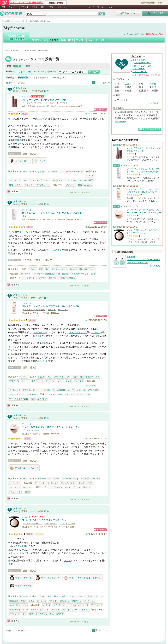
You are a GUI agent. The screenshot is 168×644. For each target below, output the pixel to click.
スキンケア (39, 332)
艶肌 (52, 614)
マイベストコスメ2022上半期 (77, 394)
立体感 (69, 381)
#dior (60, 394)
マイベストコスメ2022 (19, 399)
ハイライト (28, 487)
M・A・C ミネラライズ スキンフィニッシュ (44, 520)
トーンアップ (29, 278)
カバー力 (96, 332)
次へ (105, 83)
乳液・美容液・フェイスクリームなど (72, 274)
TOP (4, 7)
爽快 (80, 185)
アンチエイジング (59, 269)
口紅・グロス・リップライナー (36, 180)
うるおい (41, 171)
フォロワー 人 (140, 72)
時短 (33, 399)
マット (23, 232)
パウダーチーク (51, 523)
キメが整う (42, 278)
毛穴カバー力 (37, 381)
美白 (47, 269)
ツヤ (62, 171)
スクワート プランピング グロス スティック (44, 100)
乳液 (25, 216)
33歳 (127, 84)
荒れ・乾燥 (52, 171)
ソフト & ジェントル (48, 578)
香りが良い (54, 278)
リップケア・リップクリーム (35, 103)
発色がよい (77, 601)
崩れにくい (43, 361)
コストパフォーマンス (19, 605)
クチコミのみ (38, 72)
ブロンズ (77, 487)
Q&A (42, 7)
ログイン (162, 3)
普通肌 (153, 84)
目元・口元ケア (16, 185)
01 (55, 394)
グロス (38, 119)
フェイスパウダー (68, 483)
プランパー (71, 185)
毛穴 (10, 232)
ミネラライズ (41, 614)
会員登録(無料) (148, 3)
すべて (24, 72)
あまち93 (36, 59)
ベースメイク (55, 250)
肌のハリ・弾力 (76, 269)
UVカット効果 (78, 377)
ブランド (25, 7)
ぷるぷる (88, 185)
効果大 (72, 278)
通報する (14, 191)
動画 (63, 40)
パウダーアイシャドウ (32, 523)
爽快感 (18, 140)
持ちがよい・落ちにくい (59, 601)
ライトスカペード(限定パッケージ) (82, 578)
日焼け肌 (87, 487)
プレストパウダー (30, 430)
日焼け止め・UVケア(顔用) (34, 310)
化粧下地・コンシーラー (33, 390)
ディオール (27, 210)
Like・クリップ (96, 40)
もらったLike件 (142, 63)
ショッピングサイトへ (100, 109)
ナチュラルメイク (45, 479)
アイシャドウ (97, 605)
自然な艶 (60, 614)
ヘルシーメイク (16, 492)
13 (45, 91)
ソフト (67, 560)
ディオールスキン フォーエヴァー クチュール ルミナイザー (52, 427)
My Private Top (156, 34)
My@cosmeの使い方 (133, 34)
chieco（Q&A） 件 (142, 66)
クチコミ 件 (139, 60)
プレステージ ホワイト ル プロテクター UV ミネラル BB (50, 306)
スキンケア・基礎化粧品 (83, 180)
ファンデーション (17, 394)
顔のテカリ (90, 269)
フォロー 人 (139, 69)
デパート (23, 171)
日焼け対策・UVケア (65, 390)
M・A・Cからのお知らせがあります (37, 97)
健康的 (28, 492)
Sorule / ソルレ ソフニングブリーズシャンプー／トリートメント (144, 260)
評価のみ (52, 72)
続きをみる (120, 121)
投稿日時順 (23, 78)
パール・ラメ (15, 483)
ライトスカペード (21, 578)
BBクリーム (63, 310)
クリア (40, 161)
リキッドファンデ (78, 332)
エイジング (42, 399)
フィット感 (79, 381)
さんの (147, 75)
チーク (70, 605)
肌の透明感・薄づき (74, 171)
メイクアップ (15, 180)
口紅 (52, 103)
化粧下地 (52, 310)
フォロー (81, 40)
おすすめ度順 (40, 78)
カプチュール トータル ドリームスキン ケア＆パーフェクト (52, 213)
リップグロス (62, 103)
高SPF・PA (14, 381)
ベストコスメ (107, 7)
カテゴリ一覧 (94, 7)
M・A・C (26, 97)
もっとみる (153, 103)
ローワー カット (20, 161)
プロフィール (39, 40)
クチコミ (54, 40)
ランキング (13, 7)
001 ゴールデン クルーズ (24, 468)
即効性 (64, 278)
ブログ (35, 7)
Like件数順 (57, 78)
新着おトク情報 (56, 3)
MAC (31, 614)
